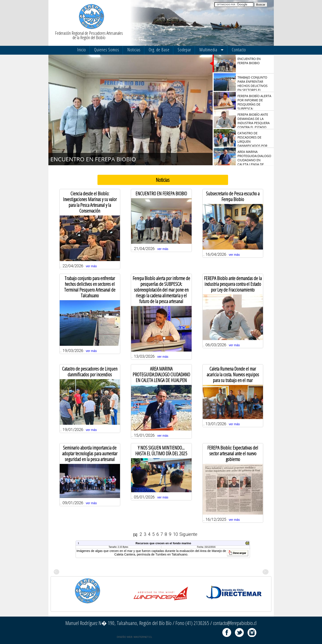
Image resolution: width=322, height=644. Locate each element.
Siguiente (188, 534)
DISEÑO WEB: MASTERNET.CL (134, 637)
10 (175, 534)
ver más (91, 266)
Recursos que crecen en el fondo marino (163, 543)
